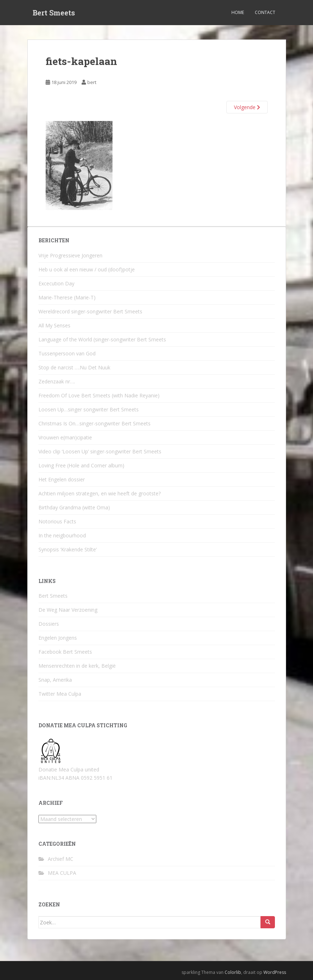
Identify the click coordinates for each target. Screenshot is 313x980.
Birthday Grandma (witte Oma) (74, 507)
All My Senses (54, 325)
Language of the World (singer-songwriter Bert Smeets (102, 339)
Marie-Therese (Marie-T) (67, 297)
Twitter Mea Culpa (60, 694)
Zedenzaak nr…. (57, 381)
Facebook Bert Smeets (65, 652)
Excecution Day (56, 283)
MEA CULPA (62, 873)
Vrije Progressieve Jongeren (70, 255)
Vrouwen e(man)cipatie (65, 437)
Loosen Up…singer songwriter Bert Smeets (89, 409)
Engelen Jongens (58, 638)
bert (92, 82)
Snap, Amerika (55, 680)
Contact (265, 12)
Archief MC (61, 859)
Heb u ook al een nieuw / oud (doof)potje (87, 269)
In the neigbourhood (62, 535)
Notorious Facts (57, 521)
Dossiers (49, 624)
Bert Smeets (54, 13)
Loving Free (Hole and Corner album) (81, 465)
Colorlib (233, 972)
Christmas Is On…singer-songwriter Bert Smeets (95, 423)
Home (238, 12)
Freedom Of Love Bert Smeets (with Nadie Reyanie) (99, 395)
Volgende (247, 107)
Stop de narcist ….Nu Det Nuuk (74, 367)
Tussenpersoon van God (67, 353)
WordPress (275, 972)
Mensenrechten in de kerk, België (77, 666)
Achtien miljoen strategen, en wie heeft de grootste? (100, 493)
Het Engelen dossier (62, 479)
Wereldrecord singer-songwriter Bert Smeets (90, 311)
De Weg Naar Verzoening (68, 610)
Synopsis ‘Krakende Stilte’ (68, 549)
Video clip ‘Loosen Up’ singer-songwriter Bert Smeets (100, 451)
